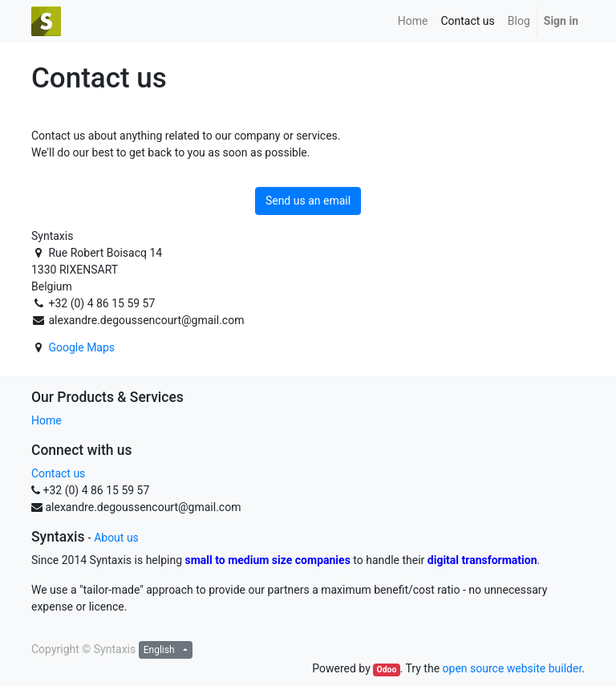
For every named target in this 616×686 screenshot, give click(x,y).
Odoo (386, 670)
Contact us (58, 473)
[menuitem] (413, 21)
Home (47, 420)
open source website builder (513, 668)
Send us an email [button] (308, 201)
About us (116, 538)
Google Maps (81, 347)
